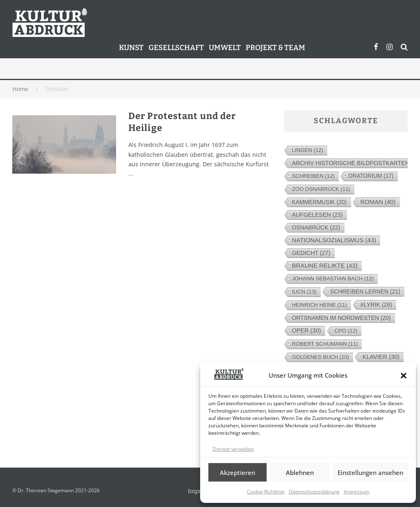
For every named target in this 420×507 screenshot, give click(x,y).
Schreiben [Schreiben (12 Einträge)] (313, 176)
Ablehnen (300, 473)
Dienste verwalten (233, 449)
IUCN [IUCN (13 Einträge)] (304, 292)
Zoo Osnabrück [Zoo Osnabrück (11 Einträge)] (321, 189)
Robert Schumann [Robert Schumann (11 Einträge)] (325, 344)
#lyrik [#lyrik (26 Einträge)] (377, 305)
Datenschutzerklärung (314, 492)
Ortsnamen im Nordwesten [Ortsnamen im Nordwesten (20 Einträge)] (341, 318)
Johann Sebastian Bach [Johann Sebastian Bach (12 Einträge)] (333, 279)
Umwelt (225, 48)
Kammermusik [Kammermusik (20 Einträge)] (320, 202)
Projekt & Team (275, 48)
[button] (404, 376)
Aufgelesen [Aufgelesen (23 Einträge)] (317, 215)
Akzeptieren (237, 473)
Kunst (131, 48)
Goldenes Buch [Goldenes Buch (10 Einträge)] (321, 357)
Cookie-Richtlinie (266, 492)
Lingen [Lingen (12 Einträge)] (308, 150)
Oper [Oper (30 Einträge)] (307, 330)
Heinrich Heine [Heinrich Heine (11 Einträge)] (320, 305)
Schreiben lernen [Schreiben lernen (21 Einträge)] (365, 291)
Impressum (357, 492)
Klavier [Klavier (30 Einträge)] (381, 357)
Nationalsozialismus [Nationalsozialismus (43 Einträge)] (334, 240)
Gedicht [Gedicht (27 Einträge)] (311, 253)
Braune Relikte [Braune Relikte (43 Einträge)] (325, 265)
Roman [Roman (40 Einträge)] (378, 202)
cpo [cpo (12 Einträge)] (346, 331)
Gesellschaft (176, 48)
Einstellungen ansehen (370, 473)
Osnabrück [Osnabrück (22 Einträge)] (316, 227)
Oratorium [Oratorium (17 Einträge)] (371, 176)
